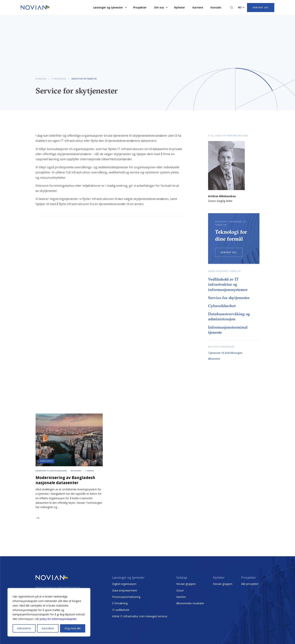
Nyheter (180, 7)
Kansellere (48, 628)
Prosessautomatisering (126, 597)
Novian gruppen (186, 584)
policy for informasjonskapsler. (58, 619)
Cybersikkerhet (222, 306)
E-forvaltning (120, 603)
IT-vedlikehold (121, 610)
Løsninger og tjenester (108, 7)
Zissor (180, 590)
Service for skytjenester (229, 298)
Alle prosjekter (250, 584)
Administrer (24, 628)
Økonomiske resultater (190, 603)
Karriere (198, 7)
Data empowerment (125, 590)
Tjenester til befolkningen (225, 353)
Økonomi (214, 359)
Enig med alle (73, 628)
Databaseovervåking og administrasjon (229, 317)
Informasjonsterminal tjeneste (228, 330)
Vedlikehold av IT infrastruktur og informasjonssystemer (228, 285)
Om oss (159, 7)
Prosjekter (140, 7)
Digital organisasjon (124, 584)
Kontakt (216, 7)
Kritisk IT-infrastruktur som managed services (140, 616)
